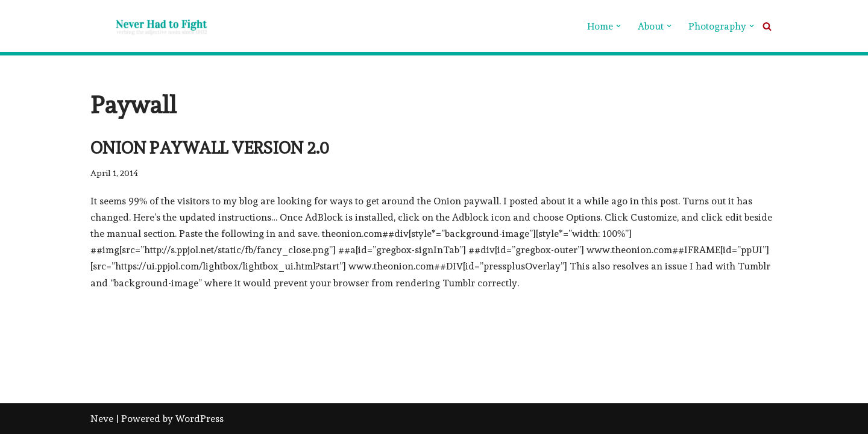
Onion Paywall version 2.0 (210, 148)
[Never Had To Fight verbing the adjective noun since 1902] (151, 26)
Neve (102, 419)
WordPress (200, 419)
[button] (618, 26)
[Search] (767, 26)
